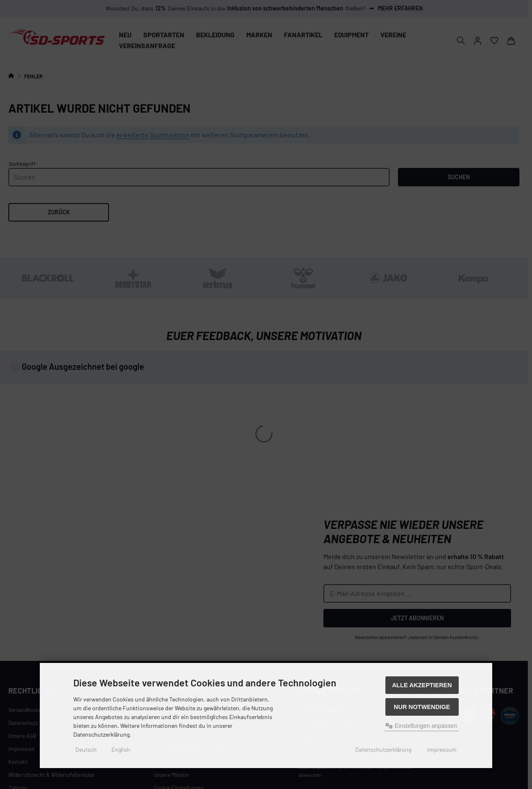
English (121, 749)
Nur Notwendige (422, 707)
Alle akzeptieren (422, 685)
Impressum (442, 749)
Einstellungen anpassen (421, 726)
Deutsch (86, 749)
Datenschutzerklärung (383, 749)
